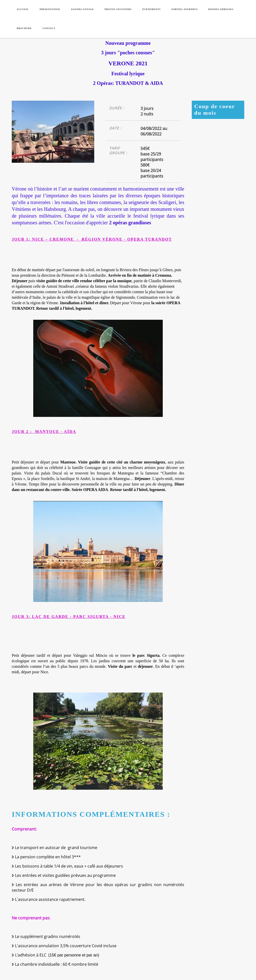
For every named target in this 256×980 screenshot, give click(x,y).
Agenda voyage (82, 9)
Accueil (23, 9)
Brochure (24, 28)
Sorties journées (184, 9)
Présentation (50, 9)
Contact (49, 28)
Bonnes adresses (221, 9)
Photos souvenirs (118, 9)
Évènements (151, 9)
